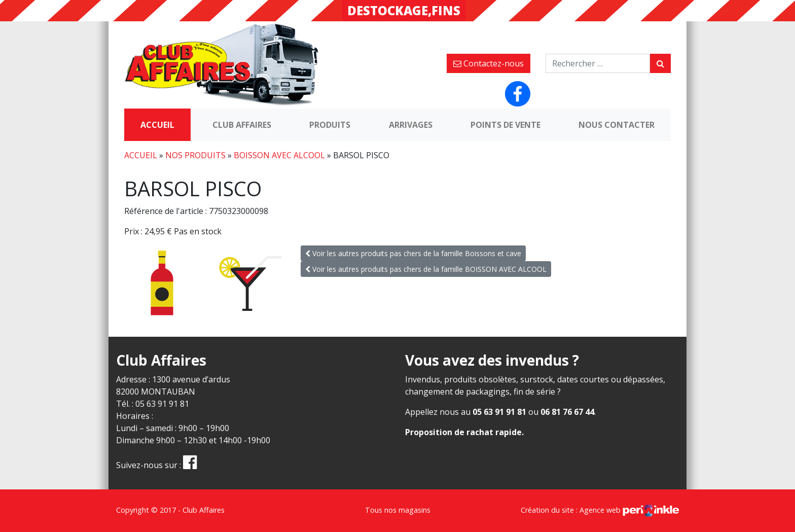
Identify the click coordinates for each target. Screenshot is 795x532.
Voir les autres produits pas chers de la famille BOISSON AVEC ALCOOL (426, 269)
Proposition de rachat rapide (463, 432)
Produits (330, 125)
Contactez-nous (489, 63)
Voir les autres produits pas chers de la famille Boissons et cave (413, 253)
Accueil (157, 125)
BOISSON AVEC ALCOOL (279, 155)
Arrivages (411, 125)
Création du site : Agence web (600, 510)
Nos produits (195, 155)
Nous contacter (617, 125)
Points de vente (505, 125)
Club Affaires (242, 125)
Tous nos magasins (398, 510)
